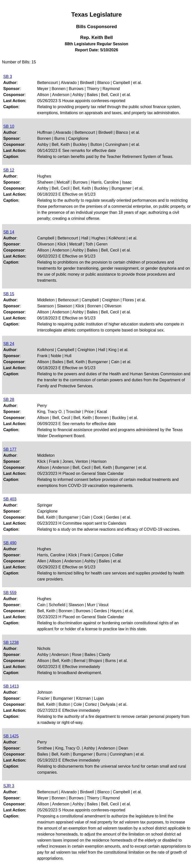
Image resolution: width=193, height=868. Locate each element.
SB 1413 (11, 686)
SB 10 (9, 126)
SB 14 (9, 232)
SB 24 (9, 344)
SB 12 (9, 170)
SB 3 (8, 77)
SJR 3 (9, 786)
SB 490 (10, 543)
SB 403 (10, 499)
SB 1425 (11, 736)
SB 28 (9, 400)
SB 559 (10, 593)
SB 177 (10, 449)
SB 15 (9, 294)
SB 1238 (11, 643)
